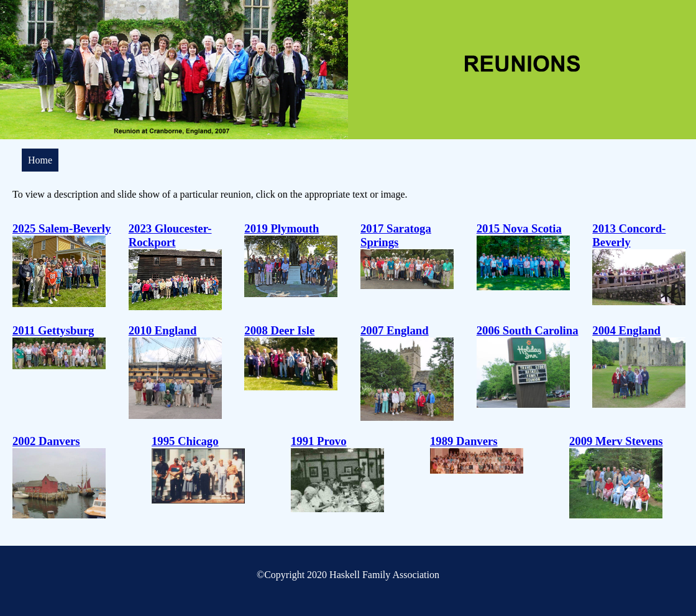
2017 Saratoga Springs (396, 235)
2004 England (626, 330)
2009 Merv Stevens (616, 441)
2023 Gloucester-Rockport (170, 235)
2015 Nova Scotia (519, 228)
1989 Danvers (464, 441)
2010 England (163, 330)
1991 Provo (319, 441)
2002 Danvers (46, 441)
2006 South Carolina (528, 330)
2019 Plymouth (282, 228)
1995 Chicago (185, 441)
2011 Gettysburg (53, 330)
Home (40, 160)
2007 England (395, 330)
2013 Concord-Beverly (629, 235)
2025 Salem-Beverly (62, 228)
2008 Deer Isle (279, 330)
